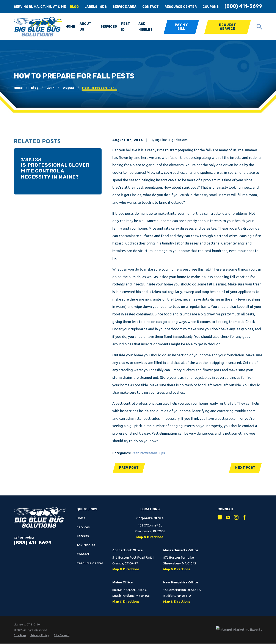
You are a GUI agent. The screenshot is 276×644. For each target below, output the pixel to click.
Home (81, 518)
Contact (151, 7)
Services (83, 527)
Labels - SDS (96, 7)
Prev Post (129, 468)
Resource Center (181, 7)
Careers (83, 536)
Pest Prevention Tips (148, 453)
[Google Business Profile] (220, 517)
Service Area (125, 7)
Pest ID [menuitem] (126, 27)
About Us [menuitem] (85, 27)
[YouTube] (228, 517)
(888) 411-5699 (243, 6)
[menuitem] (20, 635)
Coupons (211, 7)
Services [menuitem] (109, 27)
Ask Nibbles (86, 545)
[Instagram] (236, 517)
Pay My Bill (181, 27)
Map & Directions (150, 537)
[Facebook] (244, 517)
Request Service (227, 27)
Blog (74, 7)
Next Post (245, 468)
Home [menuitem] (70, 27)
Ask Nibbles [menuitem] (145, 27)
